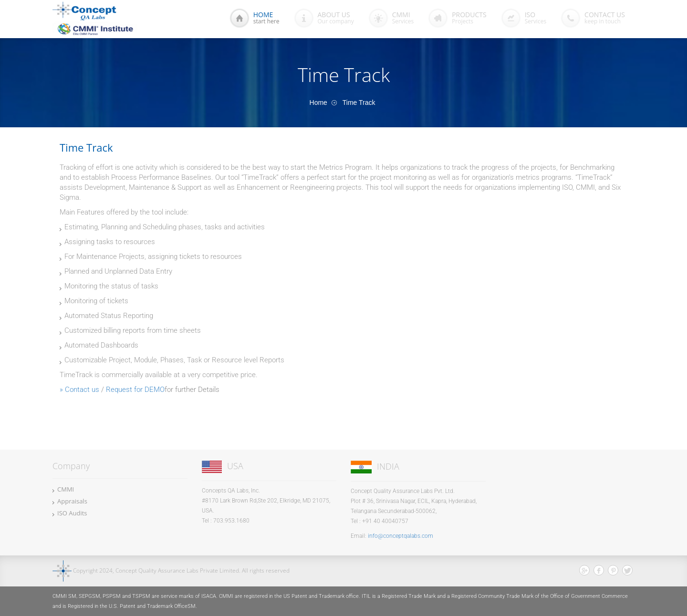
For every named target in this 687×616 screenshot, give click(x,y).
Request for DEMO (135, 390)
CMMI (66, 489)
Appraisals (72, 501)
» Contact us (79, 390)
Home (318, 103)
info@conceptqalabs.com (401, 536)
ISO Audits (72, 513)
